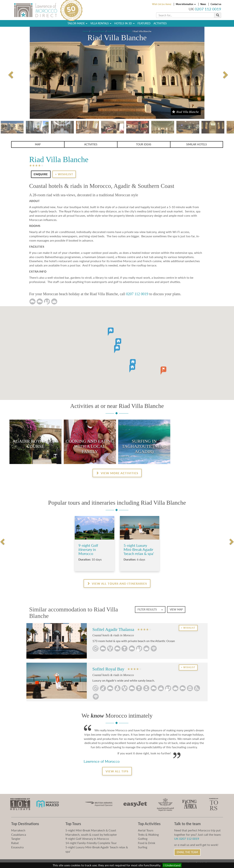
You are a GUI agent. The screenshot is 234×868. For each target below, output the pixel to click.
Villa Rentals (101, 23)
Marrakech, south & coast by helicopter (91, 834)
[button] (114, 343)
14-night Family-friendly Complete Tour (91, 843)
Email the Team (187, 852)
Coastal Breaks (98, 31)
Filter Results (150, 609)
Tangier (16, 839)
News (203, 4)
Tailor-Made (77, 23)
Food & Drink (147, 843)
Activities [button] (91, 144)
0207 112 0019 (208, 9)
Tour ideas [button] (144, 144)
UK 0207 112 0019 (187, 839)
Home (86, 31)
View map (176, 609)
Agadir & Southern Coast (119, 31)
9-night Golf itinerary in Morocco (87, 839)
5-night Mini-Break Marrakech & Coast (91, 830)
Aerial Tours (146, 830)
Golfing (143, 839)
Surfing (143, 847)
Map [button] (38, 144)
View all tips (117, 771)
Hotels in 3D (124, 23)
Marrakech (18, 830)
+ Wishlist (64, 174)
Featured (144, 23)
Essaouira (17, 847)
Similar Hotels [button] (197, 144)
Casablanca (19, 834)
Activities (160, 23)
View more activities (117, 473)
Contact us (216, 4)
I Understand (172, 865)
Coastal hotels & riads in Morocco (113, 635)
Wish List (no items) (162, 4)
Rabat (15, 843)
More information (186, 4)
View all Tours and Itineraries (117, 583)
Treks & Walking (148, 834)
